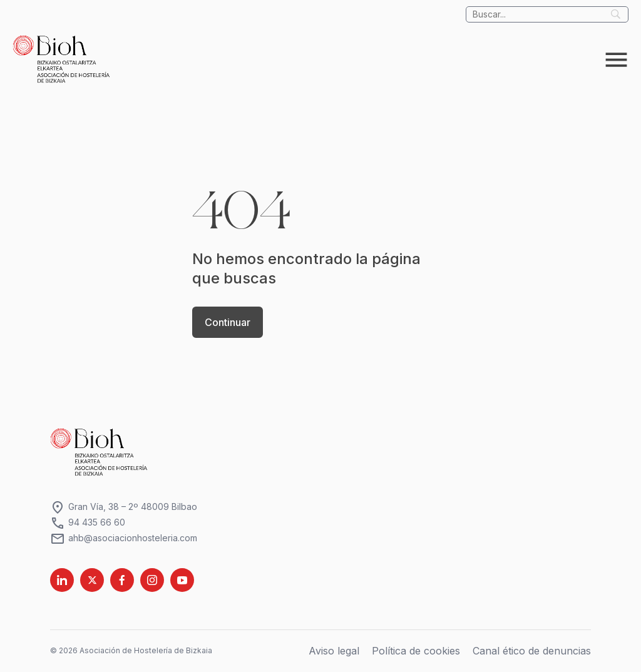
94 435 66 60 (88, 523)
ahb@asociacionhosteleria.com (124, 538)
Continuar (228, 322)
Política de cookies (416, 651)
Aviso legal (334, 651)
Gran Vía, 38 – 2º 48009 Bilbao (124, 507)
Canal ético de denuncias (532, 651)
